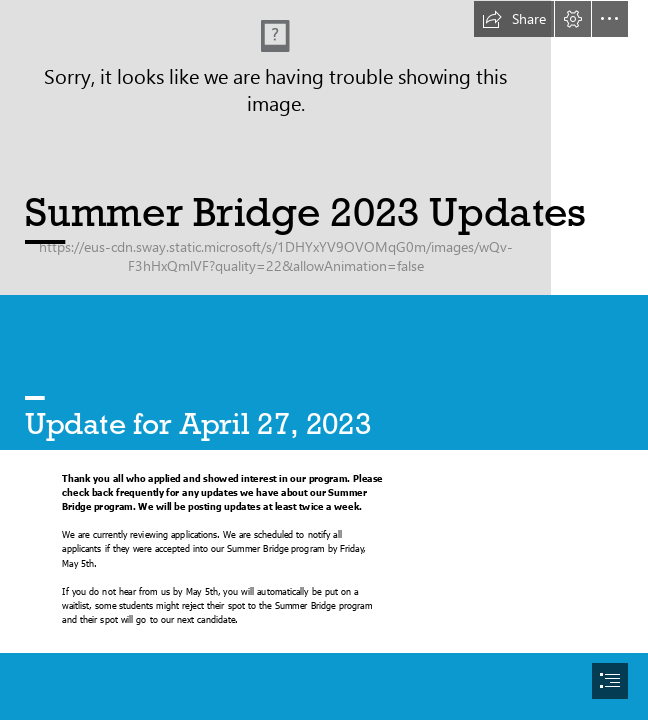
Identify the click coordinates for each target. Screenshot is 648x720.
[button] (514, 19)
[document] (324, 360)
